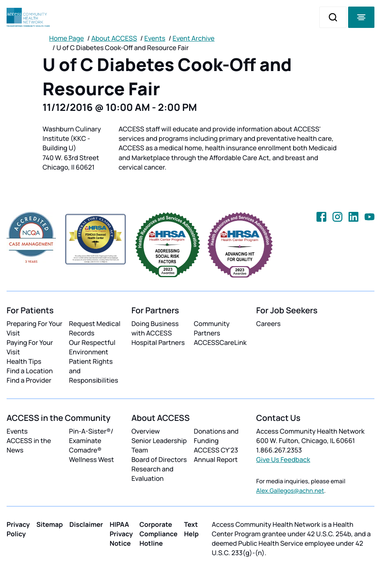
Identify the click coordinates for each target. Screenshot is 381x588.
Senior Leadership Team (159, 445)
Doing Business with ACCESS (155, 328)
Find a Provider (29, 380)
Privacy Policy (18, 529)
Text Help (192, 529)
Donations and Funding (216, 436)
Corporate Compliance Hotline (158, 534)
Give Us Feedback (283, 459)
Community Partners (211, 328)
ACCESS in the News (29, 445)
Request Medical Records (95, 328)
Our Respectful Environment (92, 347)
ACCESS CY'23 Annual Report (216, 455)
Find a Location (30, 371)
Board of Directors (159, 459)
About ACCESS (114, 38)
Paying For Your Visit (30, 347)
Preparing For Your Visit (35, 328)
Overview (146, 431)
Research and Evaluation (152, 474)
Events (155, 38)
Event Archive (194, 38)
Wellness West (92, 459)
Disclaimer (86, 524)
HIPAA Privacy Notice (121, 534)
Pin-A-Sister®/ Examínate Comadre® (91, 441)
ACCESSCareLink (220, 342)
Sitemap (50, 524)
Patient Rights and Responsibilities (94, 371)
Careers (268, 324)
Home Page (67, 38)
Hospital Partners (158, 342)
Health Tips (24, 361)
